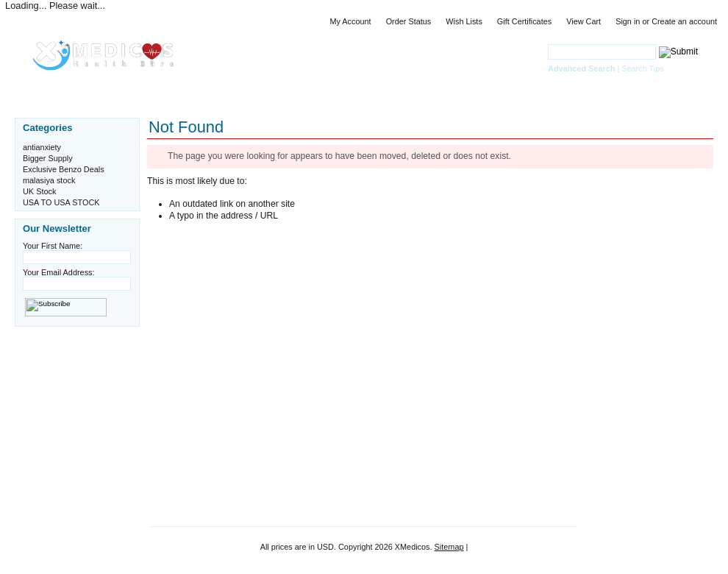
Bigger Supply (48, 158)
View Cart (584, 21)
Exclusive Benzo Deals (64, 169)
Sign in (628, 21)
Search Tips (642, 68)
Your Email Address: (59, 272)
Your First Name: (53, 246)
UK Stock (39, 191)
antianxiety (42, 147)
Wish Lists (464, 21)
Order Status (409, 21)
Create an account (684, 21)
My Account (350, 21)
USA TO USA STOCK (61, 202)
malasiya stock (49, 180)
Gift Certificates (524, 21)
